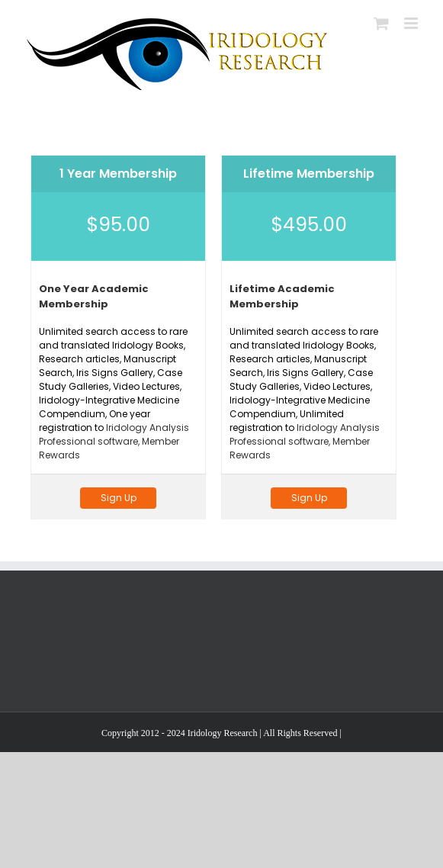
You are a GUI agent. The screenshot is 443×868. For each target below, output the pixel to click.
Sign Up (119, 498)
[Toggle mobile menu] (412, 23)
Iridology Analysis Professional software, (114, 434)
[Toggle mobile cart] (381, 23)
